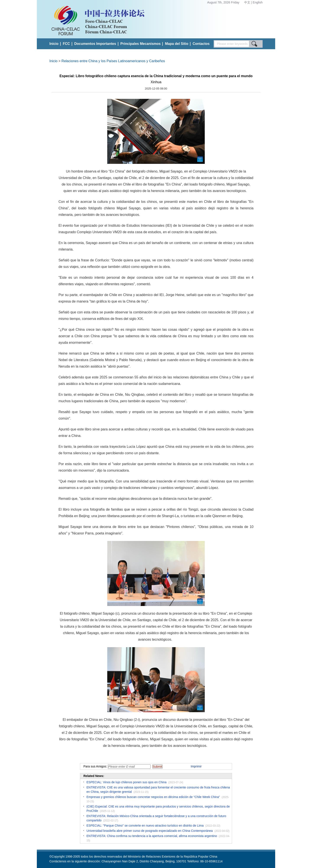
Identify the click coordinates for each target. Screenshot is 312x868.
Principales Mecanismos (141, 44)
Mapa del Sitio (177, 44)
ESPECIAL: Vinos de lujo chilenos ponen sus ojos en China (126, 782)
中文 (248, 2)
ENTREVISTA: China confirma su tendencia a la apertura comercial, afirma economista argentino (152, 836)
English (258, 2)
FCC (66, 44)
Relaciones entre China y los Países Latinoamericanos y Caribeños (113, 61)
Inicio (54, 44)
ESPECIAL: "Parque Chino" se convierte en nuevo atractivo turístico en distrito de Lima (145, 826)
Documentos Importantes (95, 44)
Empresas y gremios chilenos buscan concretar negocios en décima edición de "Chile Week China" (153, 797)
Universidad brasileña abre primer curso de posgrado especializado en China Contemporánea (150, 831)
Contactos (201, 44)
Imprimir (196, 766)
